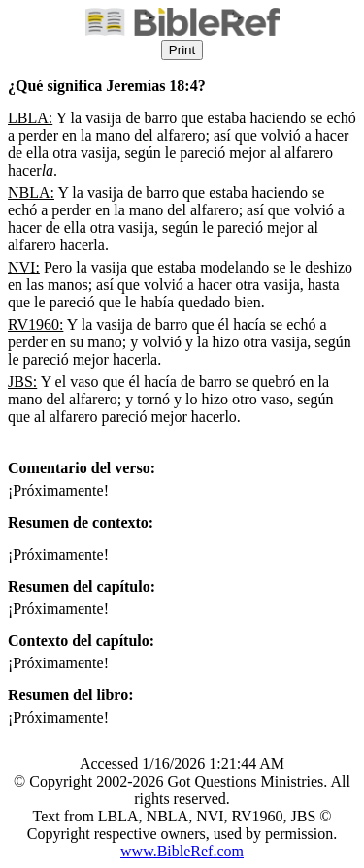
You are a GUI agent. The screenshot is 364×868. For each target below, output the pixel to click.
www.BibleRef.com (182, 851)
